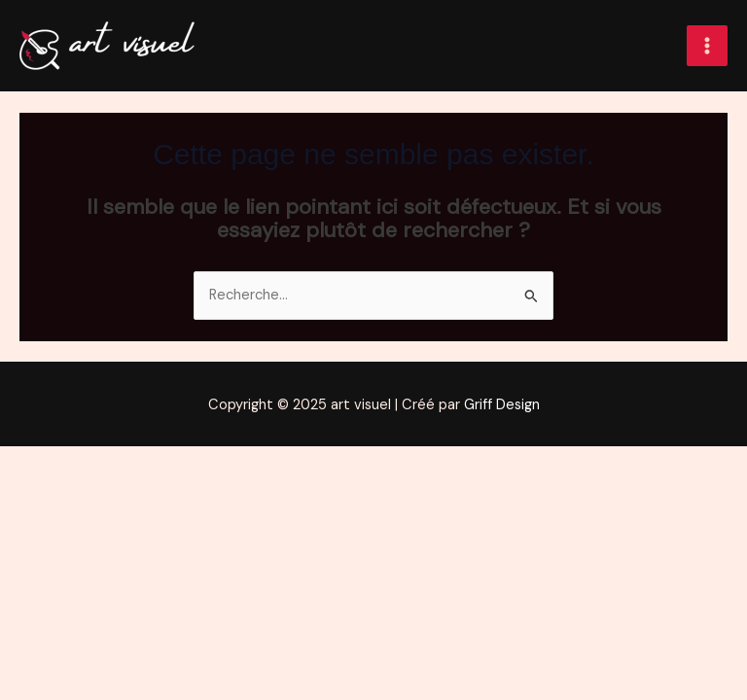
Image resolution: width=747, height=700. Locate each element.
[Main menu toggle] (707, 46)
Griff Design (502, 405)
